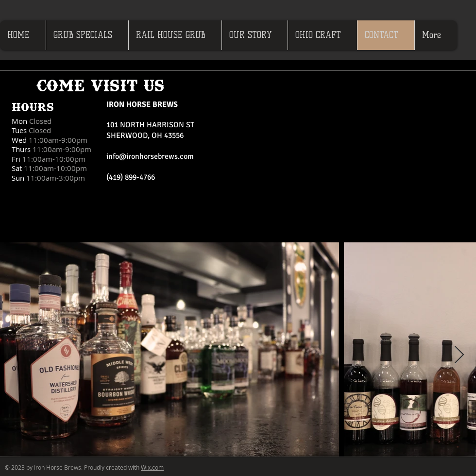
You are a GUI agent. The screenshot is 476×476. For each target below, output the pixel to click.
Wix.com (152, 467)
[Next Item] (459, 355)
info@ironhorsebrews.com (150, 156)
